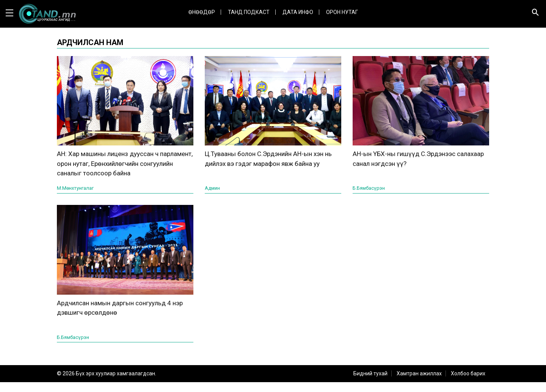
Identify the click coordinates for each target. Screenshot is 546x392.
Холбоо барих (468, 383)
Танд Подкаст (249, 12)
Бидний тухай (370, 383)
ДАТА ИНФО (298, 12)
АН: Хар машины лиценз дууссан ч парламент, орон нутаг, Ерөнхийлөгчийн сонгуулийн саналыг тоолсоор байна (125, 169)
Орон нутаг (342, 12)
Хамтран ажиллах (419, 383)
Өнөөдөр (202, 12)
